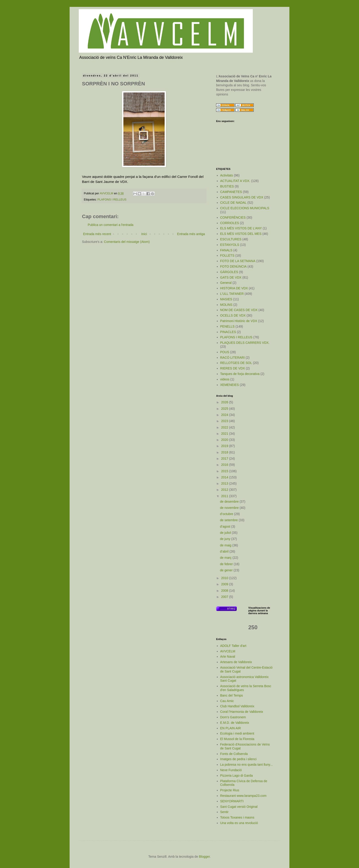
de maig (226, 545)
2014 (225, 477)
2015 (225, 471)
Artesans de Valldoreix (236, 662)
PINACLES (228, 332)
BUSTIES (227, 186)
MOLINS (226, 305)
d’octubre (227, 514)
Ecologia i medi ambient (237, 733)
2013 (225, 483)
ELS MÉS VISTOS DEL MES (241, 234)
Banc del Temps (232, 695)
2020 (225, 440)
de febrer (227, 564)
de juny (226, 539)
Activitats (227, 175)
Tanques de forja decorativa (240, 374)
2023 (225, 421)
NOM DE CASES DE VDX (239, 310)
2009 (225, 584)
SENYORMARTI (232, 801)
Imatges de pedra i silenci (238, 759)
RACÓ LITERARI (233, 358)
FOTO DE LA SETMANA (238, 261)
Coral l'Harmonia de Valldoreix (242, 712)
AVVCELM (228, 651)
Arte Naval (228, 656)
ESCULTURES (231, 239)
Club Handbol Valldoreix (237, 706)
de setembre (229, 520)
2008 (225, 591)
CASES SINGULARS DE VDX (242, 197)
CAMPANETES (231, 192)
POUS (225, 352)
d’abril (225, 551)
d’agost (226, 526)
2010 (225, 578)
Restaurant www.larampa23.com (243, 796)
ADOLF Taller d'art (233, 646)
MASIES (226, 299)
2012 (225, 490)
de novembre (230, 508)
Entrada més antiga (191, 234)
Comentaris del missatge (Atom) (127, 242)
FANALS (226, 250)
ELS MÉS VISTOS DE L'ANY (241, 228)
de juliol (226, 533)
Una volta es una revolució (239, 823)
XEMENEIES (230, 385)
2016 (225, 465)
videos (225, 379)
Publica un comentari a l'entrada (111, 225)
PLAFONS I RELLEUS (112, 200)
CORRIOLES (230, 223)
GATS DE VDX (231, 277)
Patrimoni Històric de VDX (239, 321)
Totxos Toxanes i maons (237, 817)
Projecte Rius (230, 790)
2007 (225, 597)
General (226, 283)
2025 (225, 409)
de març (226, 558)
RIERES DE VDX (233, 368)
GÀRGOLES (229, 272)
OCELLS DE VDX (233, 315)
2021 (225, 434)
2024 (225, 415)
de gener (227, 570)
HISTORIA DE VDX (234, 288)
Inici (144, 234)
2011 (225, 496)
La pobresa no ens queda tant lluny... (246, 765)
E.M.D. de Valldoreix (235, 723)
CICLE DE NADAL (233, 203)
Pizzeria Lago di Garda (237, 776)
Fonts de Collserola (234, 754)
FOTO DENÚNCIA (234, 266)
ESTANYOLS (230, 245)
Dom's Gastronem (233, 717)
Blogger (204, 857)
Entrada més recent (97, 234)
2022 (225, 427)
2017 (225, 458)
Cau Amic (227, 701)
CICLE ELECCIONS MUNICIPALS (245, 208)
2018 (225, 452)
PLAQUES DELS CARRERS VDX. (245, 343)
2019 (225, 446)
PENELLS (227, 326)
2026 (225, 402)
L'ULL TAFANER (232, 294)
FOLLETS (227, 255)
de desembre (230, 502)
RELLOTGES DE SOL (236, 363)
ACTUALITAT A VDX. (235, 181)
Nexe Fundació (231, 770)
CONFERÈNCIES (233, 217)
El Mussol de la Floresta (237, 739)
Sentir (224, 812)
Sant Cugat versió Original (239, 807)
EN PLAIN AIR (231, 728)
